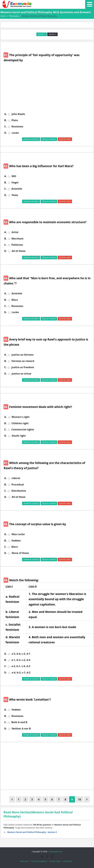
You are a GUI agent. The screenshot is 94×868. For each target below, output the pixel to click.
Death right (19, 436)
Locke (15, 133)
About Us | (25, 861)
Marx (15, 300)
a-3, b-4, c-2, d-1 (21, 654)
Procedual (18, 485)
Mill (14, 176)
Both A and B (19, 722)
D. (6, 133)
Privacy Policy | (55, 861)
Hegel (15, 183)
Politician (17, 245)
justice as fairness (23, 355)
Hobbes (16, 541)
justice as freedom (23, 367)
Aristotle (17, 189)
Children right (20, 423)
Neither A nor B (21, 729)
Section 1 (42, 34)
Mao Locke (18, 534)
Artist (15, 232)
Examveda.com (55, 851)
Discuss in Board (49, 139)
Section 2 (52, 34)
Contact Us (68, 861)
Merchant (17, 239)
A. (5, 114)
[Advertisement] (48, 89)
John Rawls (18, 114)
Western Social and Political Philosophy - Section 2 (32, 832)
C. (5, 126)
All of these (19, 497)
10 (80, 799)
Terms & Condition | (39, 861)
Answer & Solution (31, 139)
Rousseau (17, 126)
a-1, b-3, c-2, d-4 (21, 660)
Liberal (16, 478)
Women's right (20, 417)
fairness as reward (23, 361)
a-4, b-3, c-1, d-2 (21, 672)
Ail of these (19, 251)
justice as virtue (21, 374)
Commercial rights (23, 429)
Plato (15, 120)
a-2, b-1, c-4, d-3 (21, 666)
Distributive (19, 491)
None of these (20, 553)
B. (5, 120)
